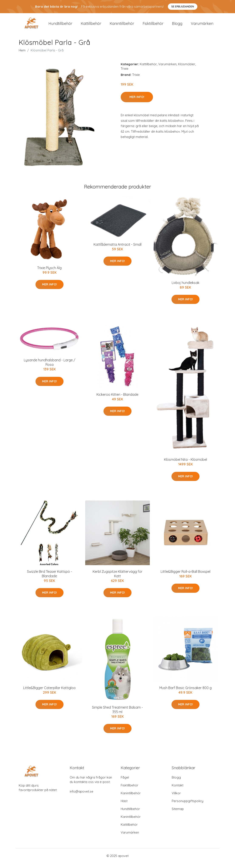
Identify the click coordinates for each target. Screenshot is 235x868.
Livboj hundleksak (185, 287)
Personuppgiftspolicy (188, 806)
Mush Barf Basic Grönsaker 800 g (185, 692)
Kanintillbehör (122, 26)
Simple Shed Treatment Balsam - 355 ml (117, 714)
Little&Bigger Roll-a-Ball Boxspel (185, 576)
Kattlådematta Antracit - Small (117, 249)
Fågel (125, 782)
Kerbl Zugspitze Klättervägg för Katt (117, 578)
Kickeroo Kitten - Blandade (117, 399)
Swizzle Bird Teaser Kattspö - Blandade (50, 578)
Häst (124, 806)
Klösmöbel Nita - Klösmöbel (185, 464)
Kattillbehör (91, 26)
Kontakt (178, 790)
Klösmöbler (187, 69)
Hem (22, 55)
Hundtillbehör (60, 26)
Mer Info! (137, 102)
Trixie (125, 73)
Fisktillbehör (153, 26)
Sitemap (178, 814)
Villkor (176, 798)
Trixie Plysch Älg (49, 272)
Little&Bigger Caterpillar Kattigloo (49, 692)
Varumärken (202, 26)
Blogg (177, 26)
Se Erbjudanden (183, 6)
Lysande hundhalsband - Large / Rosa (50, 367)
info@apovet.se (81, 796)
